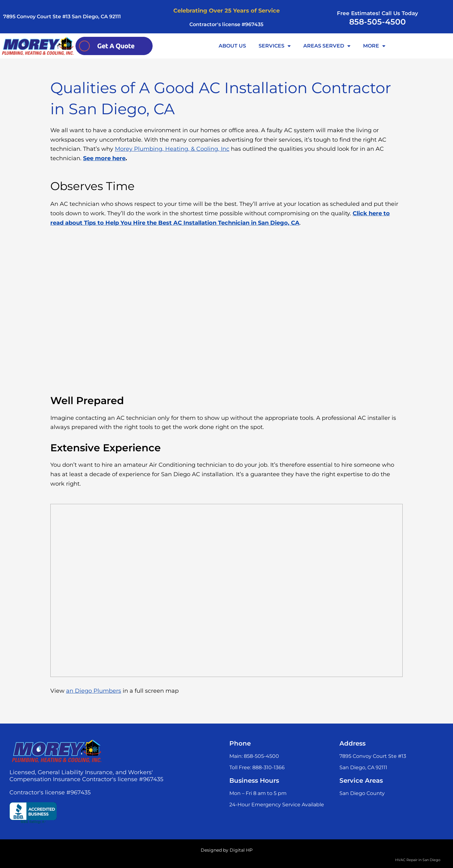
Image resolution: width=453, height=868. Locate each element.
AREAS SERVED (327, 46)
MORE (374, 46)
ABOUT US (232, 46)
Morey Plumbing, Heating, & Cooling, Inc (172, 149)
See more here (104, 158)
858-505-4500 (377, 22)
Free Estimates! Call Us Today (377, 13)
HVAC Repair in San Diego (418, 860)
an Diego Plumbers (94, 691)
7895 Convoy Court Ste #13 (373, 756)
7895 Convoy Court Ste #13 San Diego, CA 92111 (62, 17)
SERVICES (275, 46)
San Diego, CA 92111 (363, 767)
